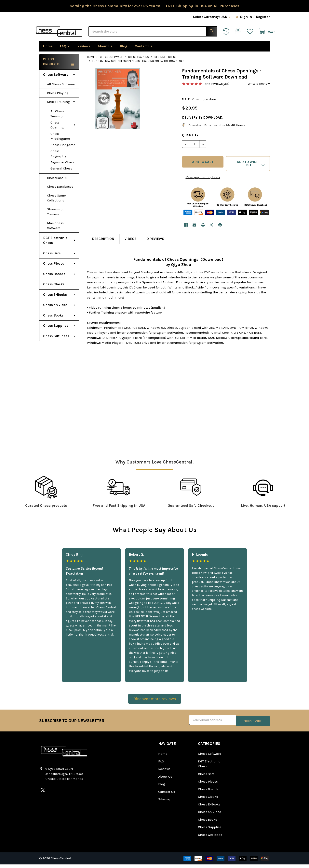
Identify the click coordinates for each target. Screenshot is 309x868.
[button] (248, 169)
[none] (118, 103)
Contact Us (144, 51)
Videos (131, 244)
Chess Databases (60, 192)
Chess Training (61, 107)
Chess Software (59, 80)
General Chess (61, 173)
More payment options (203, 182)
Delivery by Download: (203, 123)
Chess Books (59, 320)
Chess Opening (63, 130)
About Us (105, 51)
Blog (124, 51)
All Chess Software (61, 89)
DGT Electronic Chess (59, 245)
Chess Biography (58, 159)
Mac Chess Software (55, 231)
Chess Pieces (59, 269)
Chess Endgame (63, 150)
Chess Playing (58, 98)
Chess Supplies (59, 331)
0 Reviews (155, 244)
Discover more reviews (155, 704)
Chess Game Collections (56, 203)
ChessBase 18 (57, 183)
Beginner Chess (62, 167)
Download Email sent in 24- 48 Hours (217, 130)
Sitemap (165, 803)
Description (103, 244)
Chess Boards (59, 279)
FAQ (65, 51)
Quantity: (191, 140)
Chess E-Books (59, 300)
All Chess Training (57, 119)
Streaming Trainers (55, 217)
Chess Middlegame (60, 141)
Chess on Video (59, 310)
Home (48, 51)
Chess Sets (59, 258)
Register (263, 17)
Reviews (84, 51)
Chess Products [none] (52, 67)
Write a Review (259, 89)
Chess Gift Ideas (59, 341)
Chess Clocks (54, 289)
